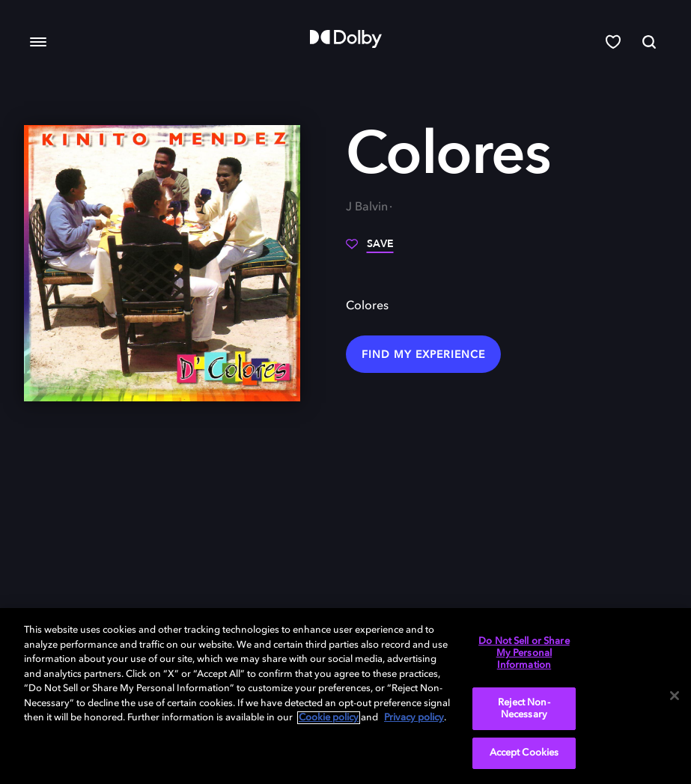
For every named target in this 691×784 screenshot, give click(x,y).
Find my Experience (423, 355)
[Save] (370, 249)
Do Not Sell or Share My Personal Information (524, 653)
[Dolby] (346, 39)
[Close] (675, 696)
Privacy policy (414, 718)
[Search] (649, 42)
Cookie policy (329, 718)
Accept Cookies (524, 753)
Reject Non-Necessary (524, 709)
